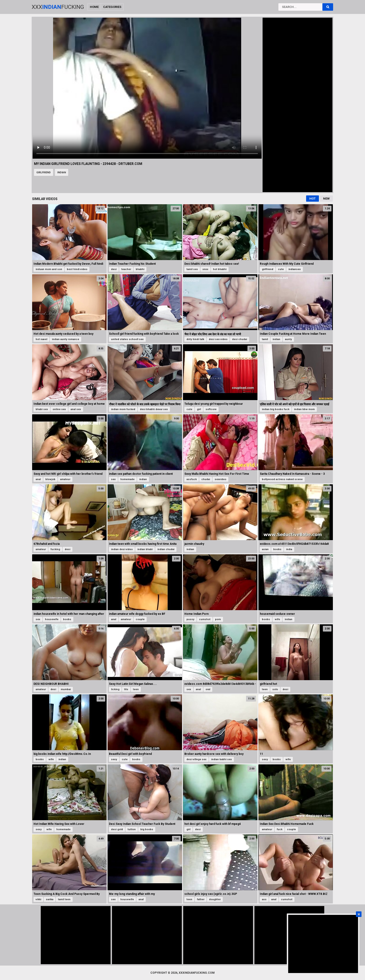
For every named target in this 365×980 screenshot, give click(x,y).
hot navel (41, 339)
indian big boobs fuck (276, 409)
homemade (127, 479)
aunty (288, 339)
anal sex (76, 409)
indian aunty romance (66, 339)
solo (275, 689)
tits (126, 689)
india (289, 549)
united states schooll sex (127, 339)
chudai (206, 479)
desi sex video (218, 339)
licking (115, 689)
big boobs (147, 829)
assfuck (192, 479)
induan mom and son (49, 269)
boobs (277, 549)
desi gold (117, 829)
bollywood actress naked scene (282, 479)
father (201, 899)
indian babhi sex (221, 759)
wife (277, 619)
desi (114, 269)
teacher (126, 269)
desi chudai (240, 339)
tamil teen (64, 899)
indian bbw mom (304, 409)
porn (218, 619)
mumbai (66, 689)
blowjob (50, 479)
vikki (38, 899)
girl (199, 409)
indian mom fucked (123, 409)
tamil (265, 339)
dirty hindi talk (195, 339)
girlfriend (44, 172)
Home (94, 7)
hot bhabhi (220, 269)
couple (140, 619)
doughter (215, 899)
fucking (55, 549)
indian (62, 172)
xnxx (205, 269)
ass (264, 899)
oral (208, 689)
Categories (112, 7)
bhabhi (140, 269)
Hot (313, 199)
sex (113, 479)
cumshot (205, 619)
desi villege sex (196, 759)
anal (38, 479)
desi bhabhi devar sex (154, 409)
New (326, 199)
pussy (190, 619)
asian (265, 549)
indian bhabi (145, 549)
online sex (59, 409)
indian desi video (122, 549)
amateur (65, 479)
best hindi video (77, 269)
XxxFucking (58, 7)
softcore (211, 409)
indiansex (295, 269)
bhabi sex (42, 409)
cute (281, 269)
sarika (50, 899)
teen (136, 689)
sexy (114, 759)
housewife (52, 619)
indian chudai (166, 549)
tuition (132, 829)
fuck (280, 829)
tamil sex (192, 269)
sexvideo (220, 479)
